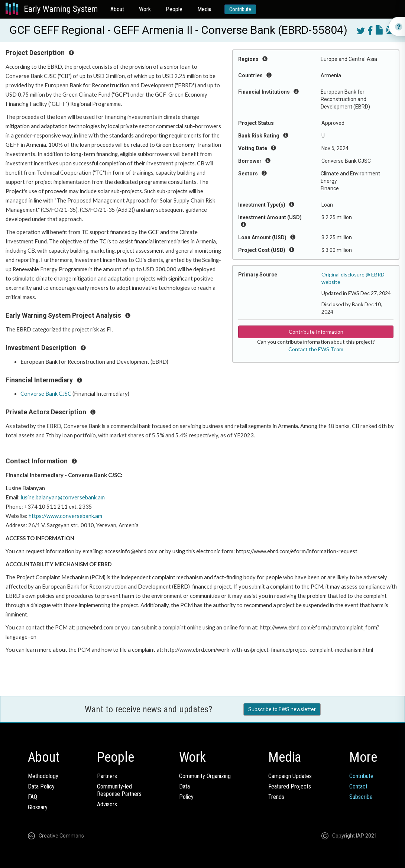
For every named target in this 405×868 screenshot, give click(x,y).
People (174, 9)
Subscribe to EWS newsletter (282, 709)
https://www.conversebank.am (65, 516)
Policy (186, 797)
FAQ (33, 797)
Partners (107, 776)
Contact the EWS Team (316, 349)
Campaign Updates (290, 776)
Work (145, 9)
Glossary (38, 807)
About (117, 9)
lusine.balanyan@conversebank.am (63, 497)
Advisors (107, 804)
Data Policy (41, 786)
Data (184, 786)
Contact (358, 786)
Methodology (43, 776)
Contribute (240, 9)
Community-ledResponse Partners (119, 790)
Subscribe (361, 797)
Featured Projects (290, 786)
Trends (276, 797)
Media (204, 9)
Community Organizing (205, 776)
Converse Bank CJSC (46, 394)
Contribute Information (316, 332)
